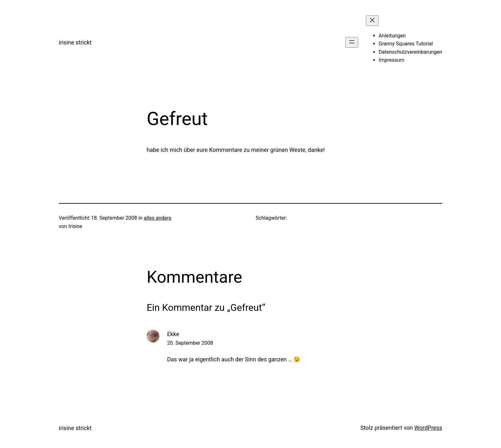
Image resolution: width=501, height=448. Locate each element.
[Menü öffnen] (352, 42)
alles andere (158, 218)
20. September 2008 (190, 343)
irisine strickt (75, 42)
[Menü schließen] (372, 21)
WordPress (428, 428)
